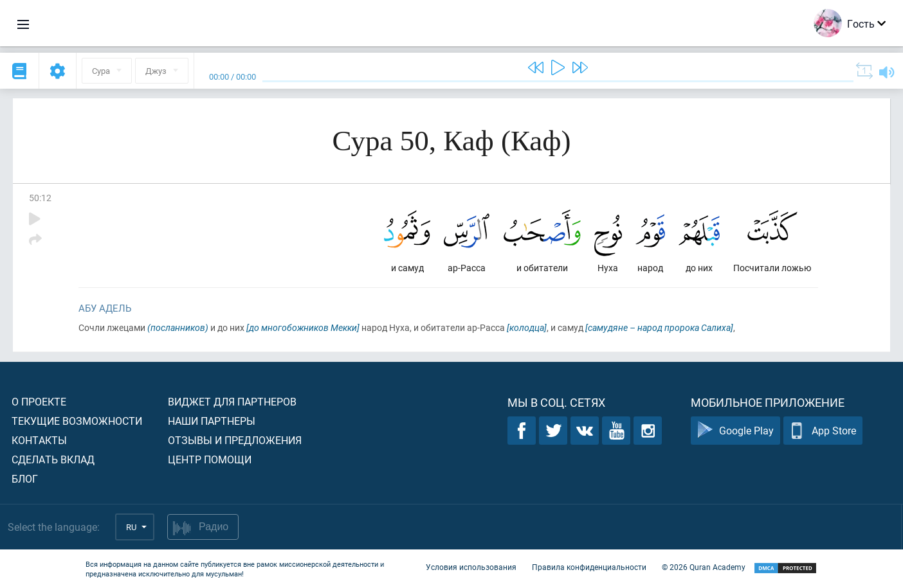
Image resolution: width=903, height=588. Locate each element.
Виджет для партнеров (232, 401)
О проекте (39, 401)
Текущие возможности (77, 421)
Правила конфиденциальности (589, 567)
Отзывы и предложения (235, 440)
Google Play (735, 431)
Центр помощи (210, 459)
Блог (25, 478)
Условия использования (471, 567)
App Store (823, 431)
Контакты (39, 440)
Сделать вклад (53, 459)
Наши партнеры (212, 421)
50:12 (40, 198)
